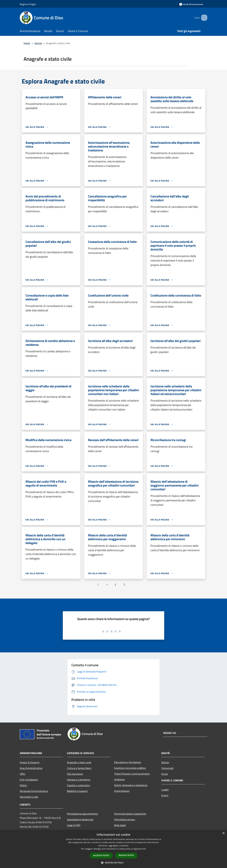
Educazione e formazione (128, 762)
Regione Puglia (28, 4)
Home (27, 43)
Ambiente (119, 779)
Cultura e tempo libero (79, 768)
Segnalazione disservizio (80, 819)
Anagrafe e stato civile (79, 762)
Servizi (38, 43)
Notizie (165, 762)
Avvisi (165, 774)
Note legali (120, 825)
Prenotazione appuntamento (82, 814)
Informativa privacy (125, 819)
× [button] (223, 833)
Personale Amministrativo (34, 791)
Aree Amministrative (31, 768)
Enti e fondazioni (29, 780)
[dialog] (113, 849)
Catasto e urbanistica (78, 785)
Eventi (165, 795)
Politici (23, 785)
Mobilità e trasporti (77, 791)
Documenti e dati (29, 797)
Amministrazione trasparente (130, 814)
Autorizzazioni (122, 791)
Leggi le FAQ (74, 825)
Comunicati (167, 768)
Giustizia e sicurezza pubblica (130, 768)
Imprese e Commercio (79, 780)
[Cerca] (203, 18)
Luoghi (165, 790)
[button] (113, 863)
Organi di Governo (30, 762)
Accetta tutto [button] (101, 855)
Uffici (23, 774)
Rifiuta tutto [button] (126, 855)
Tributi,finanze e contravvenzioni (132, 774)
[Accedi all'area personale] (191, 4)
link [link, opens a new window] (144, 849)
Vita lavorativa (75, 774)
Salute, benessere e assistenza (131, 785)
